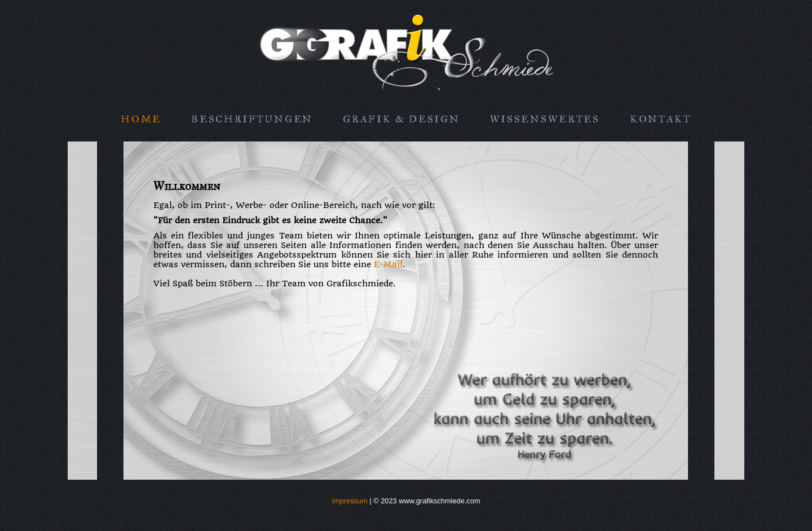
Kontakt (661, 119)
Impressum (349, 501)
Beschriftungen (252, 119)
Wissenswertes (545, 119)
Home (141, 119)
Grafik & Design (401, 119)
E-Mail (388, 265)
